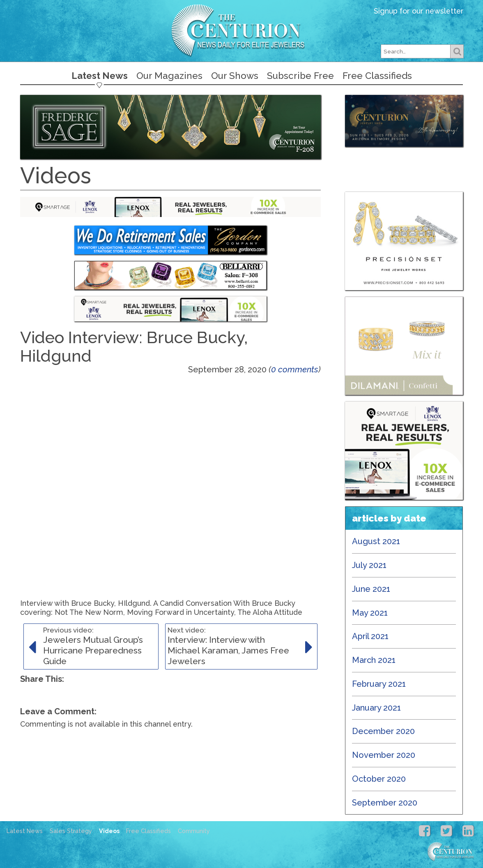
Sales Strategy (71, 831)
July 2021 (369, 565)
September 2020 (385, 803)
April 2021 (370, 636)
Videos (109, 831)
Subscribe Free (300, 76)
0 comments (295, 369)
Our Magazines (169, 76)
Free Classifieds (377, 76)
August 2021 (376, 541)
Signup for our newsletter (419, 11)
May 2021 (370, 613)
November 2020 (384, 755)
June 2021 (371, 589)
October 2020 (379, 779)
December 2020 (383, 731)
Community (194, 831)
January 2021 (376, 708)
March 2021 (374, 660)
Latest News (100, 76)
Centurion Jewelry (241, 30)
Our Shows (235, 76)
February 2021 (379, 684)
